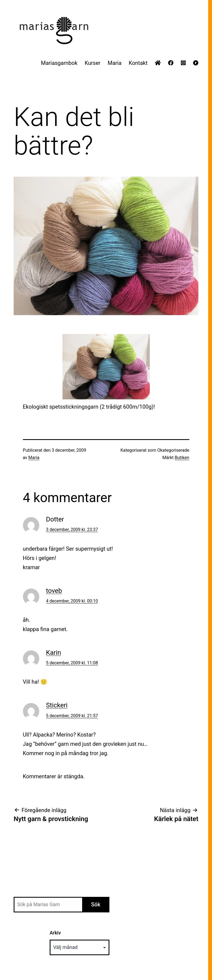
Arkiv (55, 933)
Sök (96, 904)
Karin (54, 653)
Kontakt (138, 63)
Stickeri (57, 705)
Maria (114, 63)
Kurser (92, 63)
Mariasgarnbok (59, 63)
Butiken (182, 458)
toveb (54, 591)
